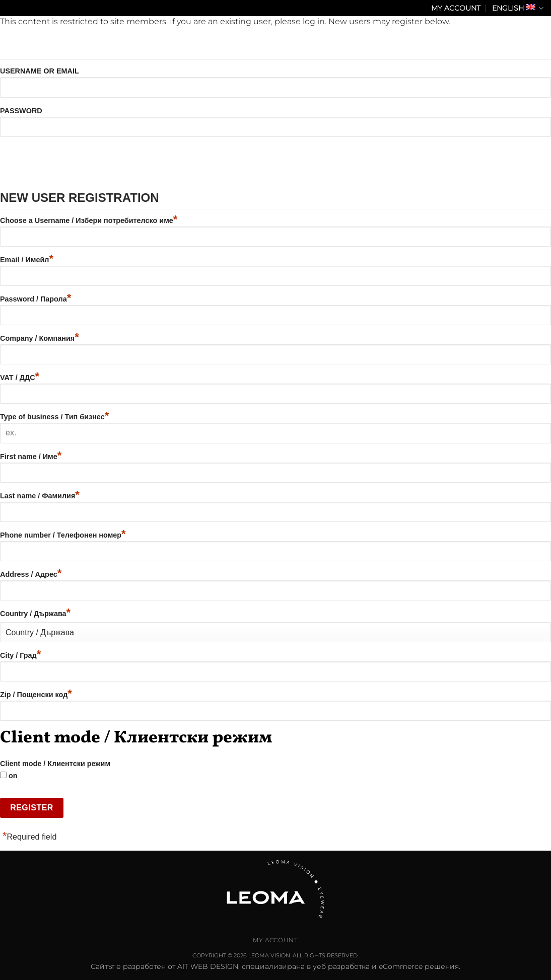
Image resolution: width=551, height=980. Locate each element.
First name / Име (31, 457)
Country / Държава (35, 614)
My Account (456, 8)
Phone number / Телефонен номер (63, 535)
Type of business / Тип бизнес (54, 417)
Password (21, 111)
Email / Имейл (27, 260)
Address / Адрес (31, 574)
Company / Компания (40, 338)
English (518, 8)
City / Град (20, 655)
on (9, 776)
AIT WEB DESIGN (208, 966)
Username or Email (40, 71)
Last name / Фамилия (40, 496)
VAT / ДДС (20, 378)
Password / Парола (36, 299)
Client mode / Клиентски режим (55, 764)
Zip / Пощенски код (36, 695)
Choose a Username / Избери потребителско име (89, 220)
